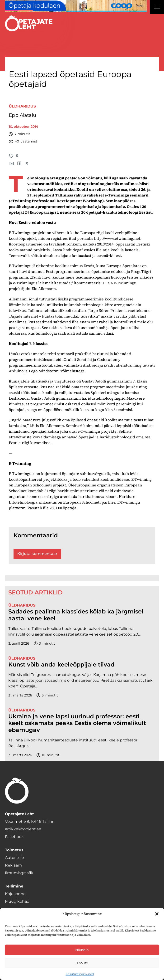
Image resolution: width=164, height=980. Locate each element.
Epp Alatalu (22, 115)
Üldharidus (22, 106)
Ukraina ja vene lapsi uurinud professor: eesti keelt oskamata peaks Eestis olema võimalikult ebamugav (77, 723)
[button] (157, 914)
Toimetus (14, 850)
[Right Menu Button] (157, 8)
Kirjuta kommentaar (37, 554)
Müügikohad (17, 901)
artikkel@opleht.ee (23, 829)
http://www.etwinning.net (117, 238)
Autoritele (14, 858)
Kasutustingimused (80, 974)
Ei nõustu (82, 963)
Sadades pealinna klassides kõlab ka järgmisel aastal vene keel (76, 615)
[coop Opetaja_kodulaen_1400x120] (76, 6)
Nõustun (82, 950)
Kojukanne (15, 894)
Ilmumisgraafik (19, 873)
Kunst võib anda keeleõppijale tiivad (61, 665)
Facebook (14, 837)
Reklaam (13, 865)
